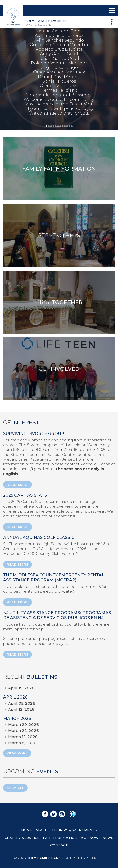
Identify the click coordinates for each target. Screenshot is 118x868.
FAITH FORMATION (60, 838)
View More (17, 753)
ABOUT (42, 830)
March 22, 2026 (23, 731)
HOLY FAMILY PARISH (45, 858)
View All (15, 788)
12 (72, 126)
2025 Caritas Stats (25, 495)
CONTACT (59, 845)
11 (69, 126)
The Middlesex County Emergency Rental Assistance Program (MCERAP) (54, 578)
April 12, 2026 (21, 709)
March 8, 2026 (22, 743)
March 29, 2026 (23, 724)
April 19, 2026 (21, 688)
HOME (27, 830)
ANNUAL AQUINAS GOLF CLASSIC (39, 537)
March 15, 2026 (23, 737)
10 (67, 126)
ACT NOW (90, 838)
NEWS (108, 838)
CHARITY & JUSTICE (22, 838)
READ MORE (18, 485)
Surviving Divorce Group (34, 434)
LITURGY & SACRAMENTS (74, 830)
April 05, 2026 (22, 703)
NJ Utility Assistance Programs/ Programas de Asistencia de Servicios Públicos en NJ (57, 615)
